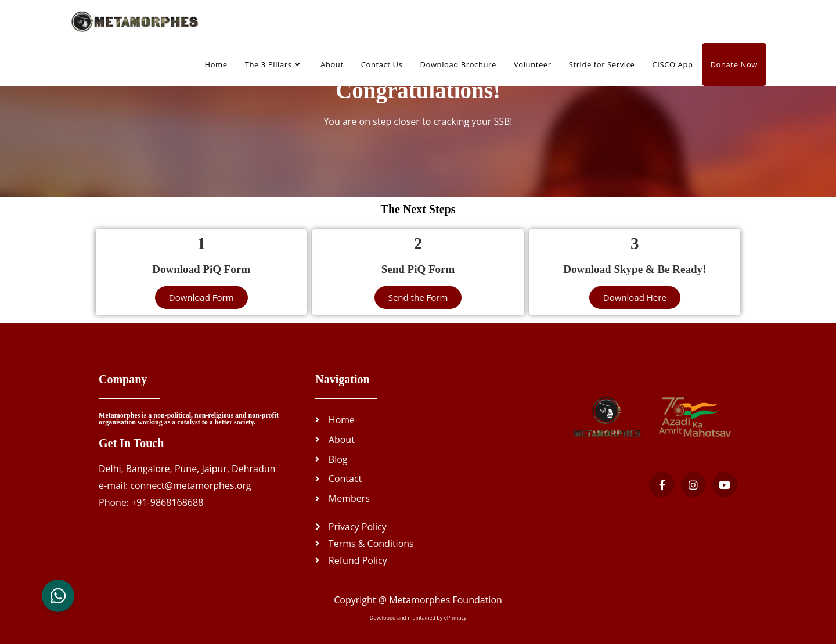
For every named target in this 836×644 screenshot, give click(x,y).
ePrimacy (455, 618)
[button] (58, 596)
